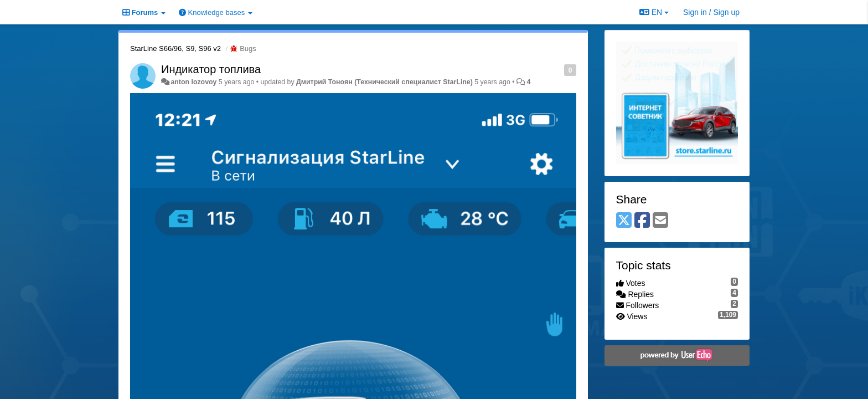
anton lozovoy (193, 82)
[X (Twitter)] (624, 221)
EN (654, 12)
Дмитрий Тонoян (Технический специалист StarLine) (384, 82)
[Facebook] (642, 221)
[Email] (660, 221)
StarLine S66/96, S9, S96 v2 (175, 48)
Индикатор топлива (211, 69)
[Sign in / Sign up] (711, 12)
